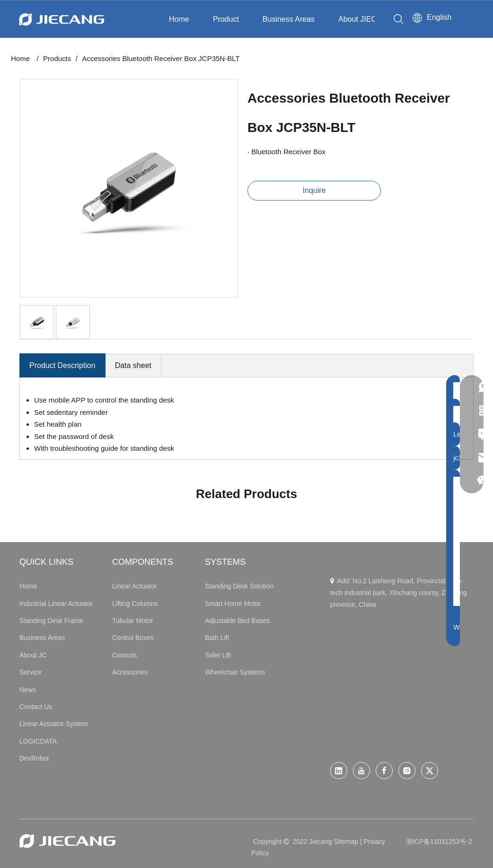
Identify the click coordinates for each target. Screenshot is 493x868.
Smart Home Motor (233, 604)
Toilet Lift (218, 655)
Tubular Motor (133, 621)
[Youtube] (361, 771)
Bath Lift (217, 638)
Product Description (62, 365)
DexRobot (34, 758)
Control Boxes (133, 638)
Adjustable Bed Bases (237, 621)
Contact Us (36, 707)
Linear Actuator (134, 586)
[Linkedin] (339, 771)
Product (226, 19)
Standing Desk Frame (51, 621)
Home (179, 19)
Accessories (130, 672)
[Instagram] (407, 771)
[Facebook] (384, 771)
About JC (33, 655)
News (28, 690)
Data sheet (133, 365)
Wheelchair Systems (235, 672)
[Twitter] (430, 771)
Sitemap (346, 842)
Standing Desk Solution (239, 586)
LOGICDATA (38, 741)
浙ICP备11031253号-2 (439, 842)
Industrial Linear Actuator (56, 604)
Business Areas (289, 19)
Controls (124, 655)
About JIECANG (366, 19)
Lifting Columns (135, 604)
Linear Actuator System (54, 724)
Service (31, 672)
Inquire (314, 190)
